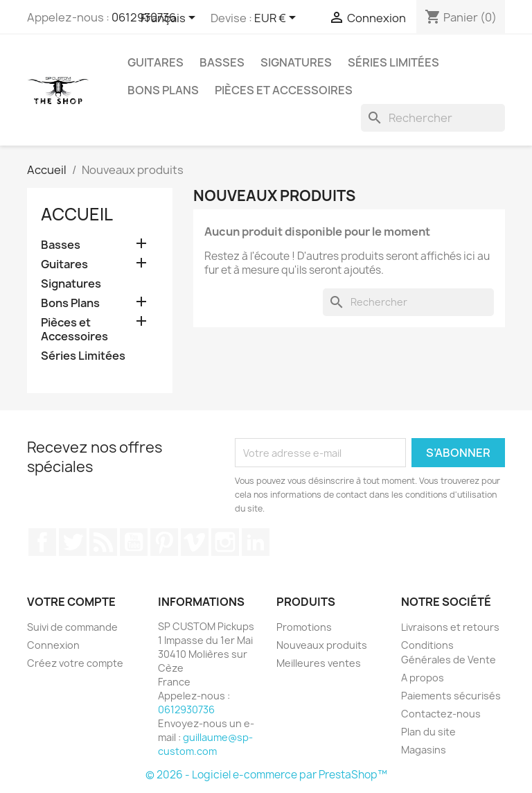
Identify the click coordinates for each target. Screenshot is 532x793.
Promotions (304, 627)
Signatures (296, 62)
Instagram (225, 542)
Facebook (42, 542)
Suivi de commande (72, 627)
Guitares (156, 62)
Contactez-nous (441, 714)
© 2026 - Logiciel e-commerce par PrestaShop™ (266, 775)
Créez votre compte (75, 663)
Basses (222, 62)
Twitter (73, 542)
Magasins (424, 750)
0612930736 (186, 709)
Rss (103, 542)
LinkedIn (256, 542)
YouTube (134, 542)
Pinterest (164, 542)
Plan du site (428, 732)
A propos (423, 678)
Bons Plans (163, 90)
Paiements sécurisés (451, 696)
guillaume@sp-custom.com (205, 744)
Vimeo (195, 542)
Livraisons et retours (450, 627)
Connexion (53, 645)
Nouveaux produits (322, 645)
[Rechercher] (433, 118)
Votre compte (71, 602)
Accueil (77, 214)
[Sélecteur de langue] (170, 19)
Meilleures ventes (319, 663)
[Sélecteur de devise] (277, 19)
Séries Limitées (393, 62)
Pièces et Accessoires (284, 90)
